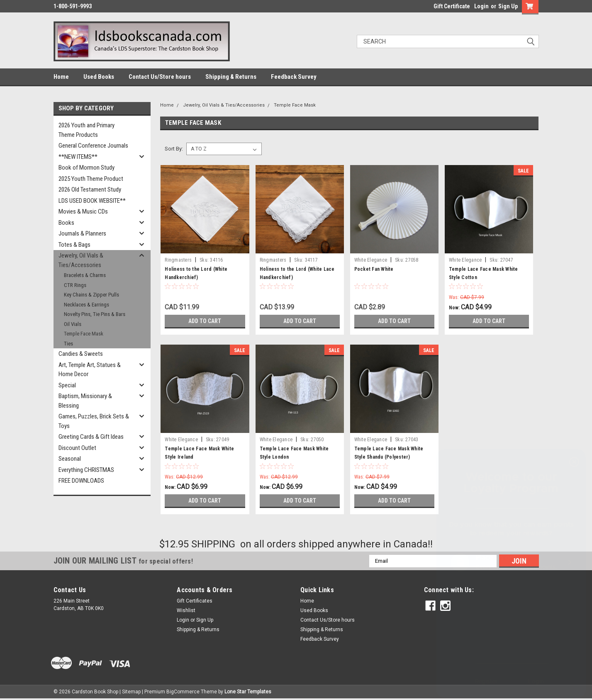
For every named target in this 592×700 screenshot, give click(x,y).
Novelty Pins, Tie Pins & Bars (95, 314)
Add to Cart (205, 321)
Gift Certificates (195, 601)
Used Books (99, 77)
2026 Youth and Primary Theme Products (86, 130)
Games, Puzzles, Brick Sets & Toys (94, 421)
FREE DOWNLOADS (81, 481)
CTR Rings (75, 285)
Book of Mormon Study (86, 168)
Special (67, 385)
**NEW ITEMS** (78, 157)
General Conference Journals (93, 146)
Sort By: (174, 149)
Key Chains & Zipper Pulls (91, 295)
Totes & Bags (74, 245)
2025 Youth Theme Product (91, 179)
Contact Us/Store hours (160, 77)
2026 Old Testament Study (90, 190)
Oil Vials (73, 324)
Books (66, 223)
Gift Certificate (452, 6)
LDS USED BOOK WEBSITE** (92, 201)
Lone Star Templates (248, 692)
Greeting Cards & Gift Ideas (91, 437)
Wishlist (186, 610)
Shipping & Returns (231, 77)
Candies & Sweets (81, 354)
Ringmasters (178, 260)
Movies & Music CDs (83, 211)
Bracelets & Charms (85, 275)
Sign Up (508, 6)
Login (481, 6)
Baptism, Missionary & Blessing (85, 401)
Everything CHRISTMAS (86, 470)
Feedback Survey (294, 77)
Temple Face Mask (84, 334)
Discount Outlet (77, 448)
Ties (68, 344)
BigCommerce (183, 692)
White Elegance (371, 260)
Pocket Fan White (374, 269)
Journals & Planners (82, 233)
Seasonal (70, 459)
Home (61, 77)
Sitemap (131, 692)
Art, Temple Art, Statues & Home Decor (90, 370)
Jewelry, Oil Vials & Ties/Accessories (81, 260)
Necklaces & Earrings (86, 305)
